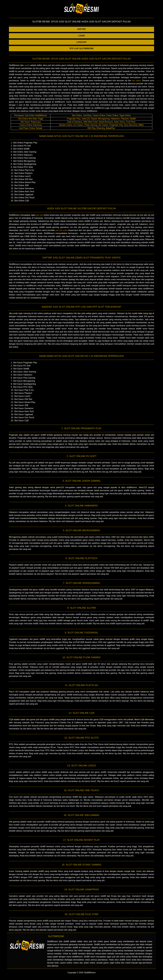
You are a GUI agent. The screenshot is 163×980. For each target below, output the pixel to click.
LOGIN (82, 36)
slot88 (27, 65)
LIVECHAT (82, 42)
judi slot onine (62, 230)
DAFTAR (82, 29)
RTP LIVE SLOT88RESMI (81, 48)
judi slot (40, 215)
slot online (136, 81)
